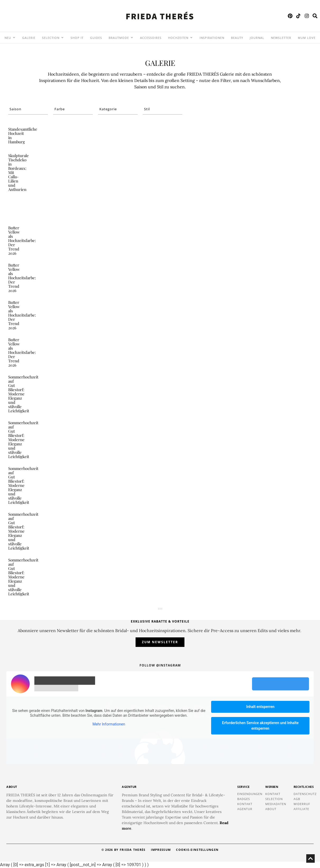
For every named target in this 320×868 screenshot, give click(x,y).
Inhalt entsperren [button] (260, 707)
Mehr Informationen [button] (109, 724)
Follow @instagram (160, 665)
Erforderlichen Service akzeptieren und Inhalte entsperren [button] (260, 726)
